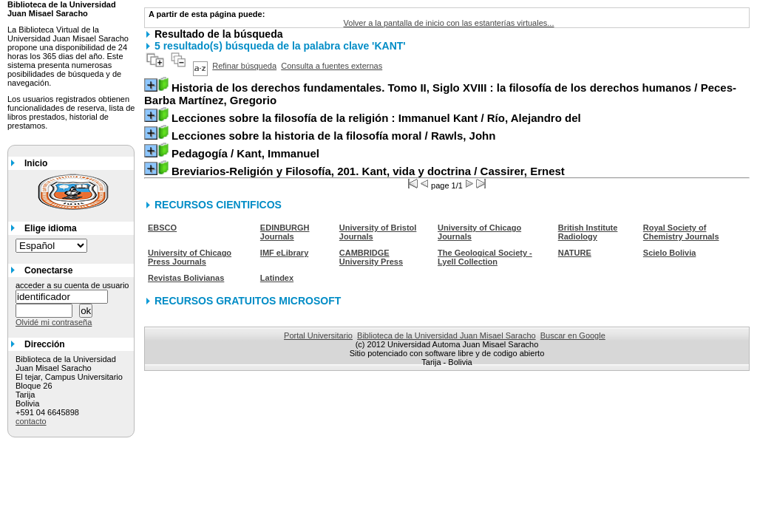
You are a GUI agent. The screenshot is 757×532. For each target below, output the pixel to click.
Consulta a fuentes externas (332, 66)
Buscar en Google (573, 335)
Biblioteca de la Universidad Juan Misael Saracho (447, 335)
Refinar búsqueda (244, 66)
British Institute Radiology (588, 232)
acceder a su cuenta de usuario (72, 285)
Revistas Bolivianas (186, 278)
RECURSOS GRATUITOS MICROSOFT (248, 301)
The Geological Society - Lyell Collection (485, 257)
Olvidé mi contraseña (54, 322)
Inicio (36, 163)
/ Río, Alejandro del (376, 118)
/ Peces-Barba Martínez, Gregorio (440, 94)
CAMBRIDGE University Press (371, 257)
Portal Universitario (318, 335)
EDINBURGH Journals (285, 232)
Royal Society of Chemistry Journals (681, 232)
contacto (31, 421)
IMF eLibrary (284, 253)
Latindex (277, 278)
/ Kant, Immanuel (245, 153)
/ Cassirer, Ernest (368, 171)
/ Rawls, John (333, 136)
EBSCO (162, 228)
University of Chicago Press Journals (190, 257)
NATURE (575, 253)
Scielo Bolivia (670, 253)
